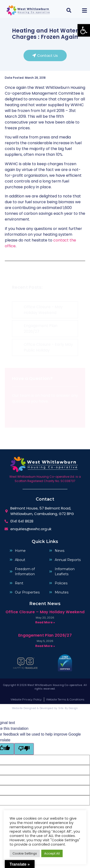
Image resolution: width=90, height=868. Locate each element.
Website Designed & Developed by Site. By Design (45, 708)
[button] (84, 30)
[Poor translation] (24, 749)
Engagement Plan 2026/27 (45, 635)
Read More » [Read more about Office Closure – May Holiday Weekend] (45, 622)
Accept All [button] (52, 853)
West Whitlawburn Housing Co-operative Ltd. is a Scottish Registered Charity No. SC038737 (45, 479)
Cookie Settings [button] (25, 853)
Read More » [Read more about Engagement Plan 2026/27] (45, 646)
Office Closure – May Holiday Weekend (45, 612)
